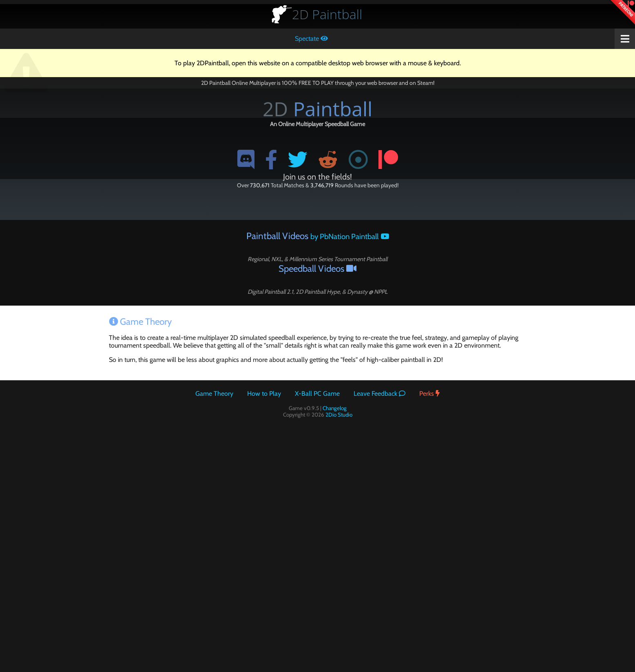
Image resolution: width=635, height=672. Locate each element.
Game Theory (214, 394)
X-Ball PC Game (317, 394)
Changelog (335, 408)
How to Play (264, 394)
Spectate (311, 39)
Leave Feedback (379, 394)
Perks (429, 394)
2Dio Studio (339, 415)
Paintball (327, 14)
